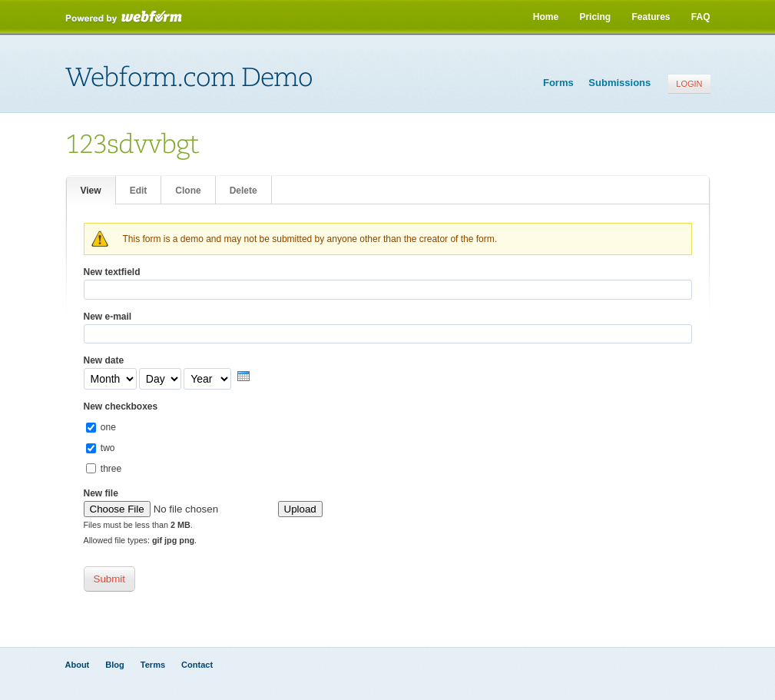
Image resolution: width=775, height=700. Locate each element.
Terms (153, 665)
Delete (243, 191)
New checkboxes (121, 406)
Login (689, 84)
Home (546, 17)
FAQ (701, 17)
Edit (139, 191)
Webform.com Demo (189, 78)
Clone (188, 191)
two (108, 448)
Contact (197, 665)
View (98, 189)
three (111, 469)
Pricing (595, 17)
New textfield (112, 272)
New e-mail (108, 317)
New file (101, 493)
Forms (558, 83)
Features (651, 17)
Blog (114, 665)
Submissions (619, 83)
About (78, 665)
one (108, 427)
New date (104, 360)
